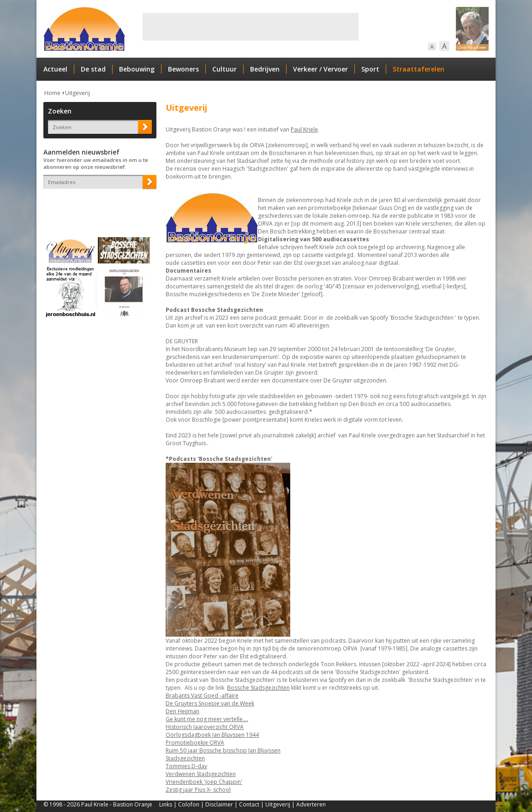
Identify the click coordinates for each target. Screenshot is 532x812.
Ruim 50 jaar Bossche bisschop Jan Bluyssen (223, 750)
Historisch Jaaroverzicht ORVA (205, 727)
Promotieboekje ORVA (195, 743)
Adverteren (311, 804)
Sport (370, 69)
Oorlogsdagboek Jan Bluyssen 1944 (212, 735)
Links (166, 804)
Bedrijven (265, 69)
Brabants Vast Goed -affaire (202, 696)
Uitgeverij (78, 93)
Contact (249, 804)
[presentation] (97, 205)
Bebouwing (137, 69)
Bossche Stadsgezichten (258, 688)
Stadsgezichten (185, 758)
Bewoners (183, 69)
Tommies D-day (186, 766)
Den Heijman (182, 711)
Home (52, 93)
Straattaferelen (418, 69)
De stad (93, 69)
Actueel (55, 69)
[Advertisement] (251, 27)
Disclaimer (219, 804)
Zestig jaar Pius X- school (198, 790)
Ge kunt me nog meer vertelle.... (207, 719)
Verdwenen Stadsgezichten (201, 774)
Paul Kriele (304, 129)
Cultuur (224, 69)
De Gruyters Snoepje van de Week (210, 703)
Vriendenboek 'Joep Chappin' (204, 782)
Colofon (189, 804)
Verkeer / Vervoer (320, 69)
